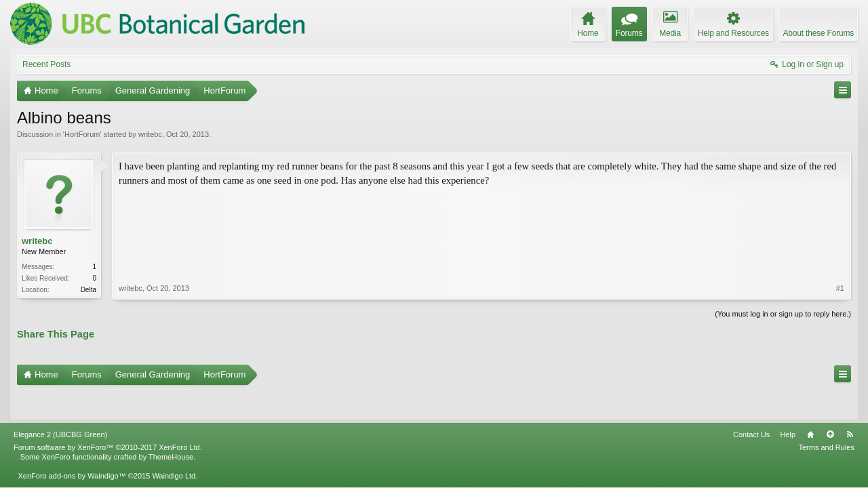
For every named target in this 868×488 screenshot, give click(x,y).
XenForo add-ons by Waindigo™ (72, 447)
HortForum (82, 134)
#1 (840, 240)
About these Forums (818, 33)
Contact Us (751, 405)
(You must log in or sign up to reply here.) (783, 312)
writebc (150, 134)
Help (788, 405)
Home (810, 405)
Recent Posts (46, 64)
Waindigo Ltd (174, 447)
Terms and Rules (826, 418)
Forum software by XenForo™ (108, 418)
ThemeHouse (171, 428)
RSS (850, 405)
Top (830, 405)
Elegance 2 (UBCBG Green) (60, 405)
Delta (88, 290)
